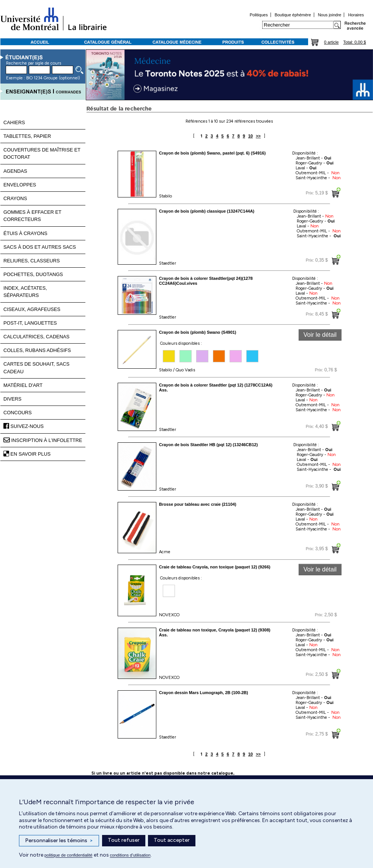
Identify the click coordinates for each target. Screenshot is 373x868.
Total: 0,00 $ (355, 42)
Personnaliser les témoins (59, 841)
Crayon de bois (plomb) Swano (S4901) (198, 332)
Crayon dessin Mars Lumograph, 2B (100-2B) (204, 693)
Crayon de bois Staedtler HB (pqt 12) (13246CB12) (208, 445)
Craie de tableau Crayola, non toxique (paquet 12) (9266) (215, 567)
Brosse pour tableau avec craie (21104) (198, 504)
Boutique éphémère (293, 15)
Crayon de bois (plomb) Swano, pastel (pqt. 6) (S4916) (212, 153)
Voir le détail (320, 335)
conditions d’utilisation (130, 855)
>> (258, 136)
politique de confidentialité (68, 855)
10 (250, 136)
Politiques (259, 15)
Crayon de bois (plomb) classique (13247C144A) (207, 211)
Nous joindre (330, 15)
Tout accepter (172, 840)
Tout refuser (124, 840)
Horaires (356, 15)
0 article (331, 42)
